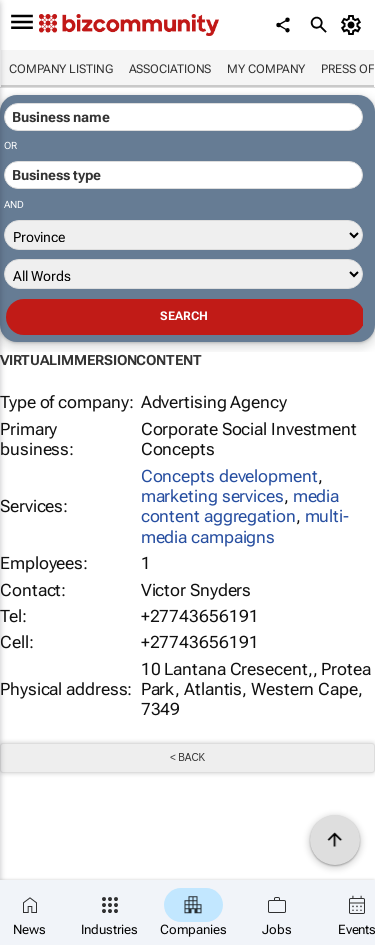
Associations (170, 69)
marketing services (212, 496)
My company (266, 69)
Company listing (61, 69)
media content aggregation (240, 506)
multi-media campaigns (245, 526)
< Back (187, 757)
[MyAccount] (354, 25)
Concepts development (229, 476)
